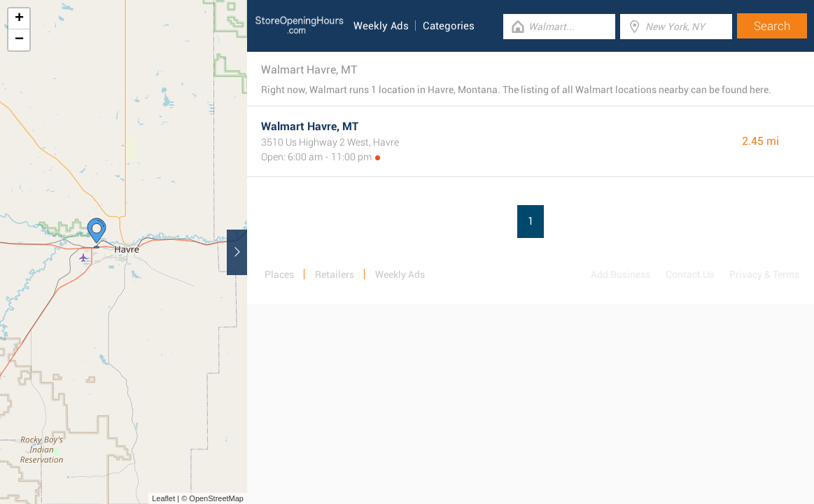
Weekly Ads (381, 26)
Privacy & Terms (764, 274)
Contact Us (690, 274)
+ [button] (19, 19)
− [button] (19, 40)
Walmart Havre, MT (310, 126)
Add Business (620, 274)
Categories (449, 26)
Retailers (335, 274)
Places (279, 274)
